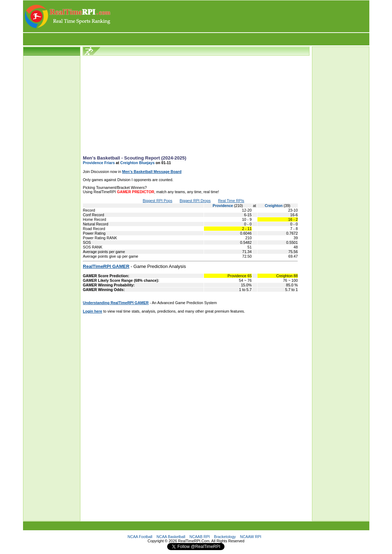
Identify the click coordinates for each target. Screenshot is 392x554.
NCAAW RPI (251, 537)
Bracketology (225, 537)
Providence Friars (99, 163)
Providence (223, 206)
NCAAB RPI (200, 537)
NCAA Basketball (171, 537)
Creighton (274, 206)
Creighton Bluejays (137, 163)
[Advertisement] (240, 16)
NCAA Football (140, 537)
